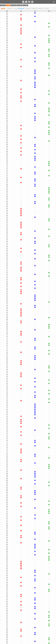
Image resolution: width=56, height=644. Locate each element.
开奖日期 (14, 5)
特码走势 (10, 9)
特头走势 (34, 9)
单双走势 (28, 9)
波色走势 (22, 9)
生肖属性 (19, 5)
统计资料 (25, 5)
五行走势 (47, 9)
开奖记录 (3, 5)
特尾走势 (40, 9)
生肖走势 (16, 9)
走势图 (8, 5)
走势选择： (3, 9)
